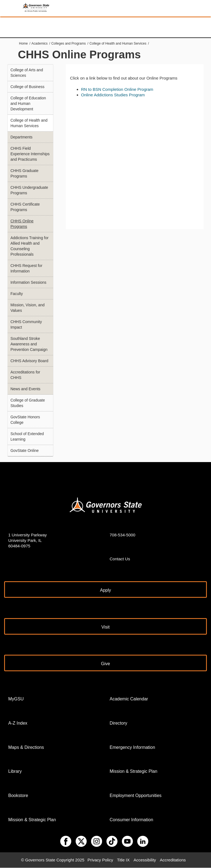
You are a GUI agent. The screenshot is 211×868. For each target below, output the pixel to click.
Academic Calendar (129, 699)
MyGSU (16, 699)
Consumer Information (131, 820)
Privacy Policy (100, 860)
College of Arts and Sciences (27, 73)
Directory (119, 723)
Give (106, 664)
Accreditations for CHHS (25, 375)
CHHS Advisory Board (29, 361)
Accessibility (145, 860)
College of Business (28, 87)
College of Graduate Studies (28, 403)
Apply (105, 590)
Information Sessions (28, 282)
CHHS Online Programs (22, 224)
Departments (21, 137)
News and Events (25, 389)
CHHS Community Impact (26, 324)
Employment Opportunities (136, 795)
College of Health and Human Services (118, 43)
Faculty (17, 294)
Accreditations (173, 860)
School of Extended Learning (27, 436)
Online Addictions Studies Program (113, 95)
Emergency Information (132, 747)
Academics (39, 43)
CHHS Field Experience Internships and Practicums (30, 154)
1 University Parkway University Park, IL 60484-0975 (28, 540)
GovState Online (25, 451)
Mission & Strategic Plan (32, 820)
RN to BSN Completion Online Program (117, 89)
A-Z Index (18, 723)
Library (15, 771)
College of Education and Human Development (28, 103)
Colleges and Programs (68, 43)
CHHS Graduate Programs (24, 173)
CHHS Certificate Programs (25, 207)
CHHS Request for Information (26, 268)
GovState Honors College (25, 420)
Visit (106, 627)
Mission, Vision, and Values (28, 308)
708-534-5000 (123, 535)
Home (23, 43)
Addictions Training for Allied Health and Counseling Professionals (30, 246)
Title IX (123, 860)
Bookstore (18, 795)
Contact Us (120, 559)
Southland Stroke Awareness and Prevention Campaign (29, 344)
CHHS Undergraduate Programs (29, 190)
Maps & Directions (26, 747)
